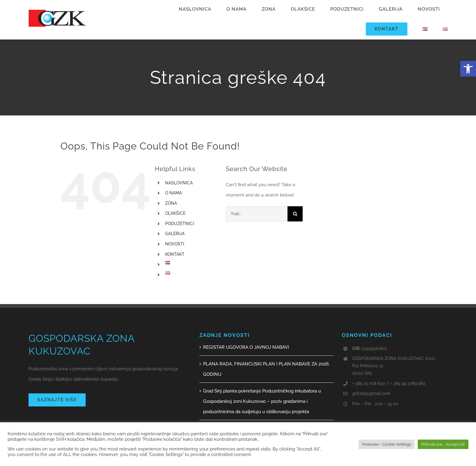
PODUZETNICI (180, 224)
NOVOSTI (175, 244)
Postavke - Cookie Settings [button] (387, 444)
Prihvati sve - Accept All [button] (443, 444)
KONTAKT (175, 254)
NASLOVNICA (179, 183)
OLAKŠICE (175, 213)
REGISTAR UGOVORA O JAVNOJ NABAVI (246, 347)
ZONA (171, 203)
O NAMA (173, 193)
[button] (468, 69)
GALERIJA (175, 234)
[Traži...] (257, 214)
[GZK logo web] (57, 12)
